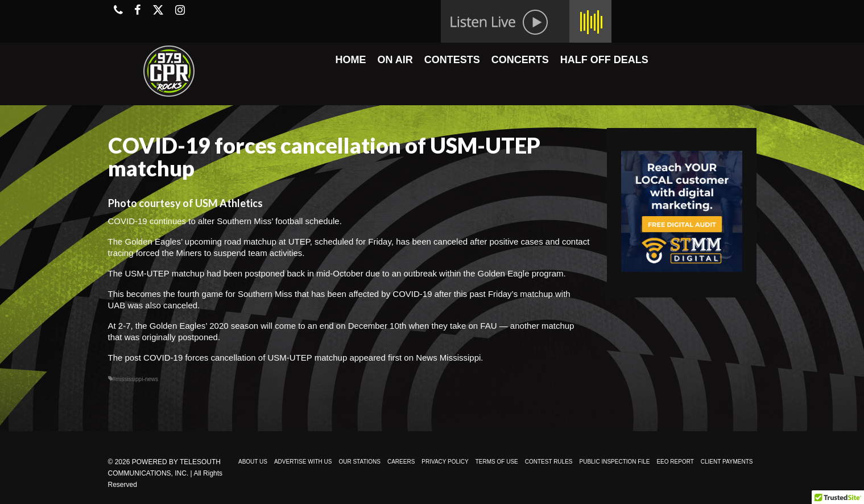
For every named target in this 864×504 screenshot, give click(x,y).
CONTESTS (452, 60)
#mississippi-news (136, 379)
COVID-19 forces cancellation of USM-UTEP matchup (245, 358)
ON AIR (395, 60)
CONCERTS (520, 60)
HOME (350, 60)
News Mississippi (448, 358)
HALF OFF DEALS (604, 60)
